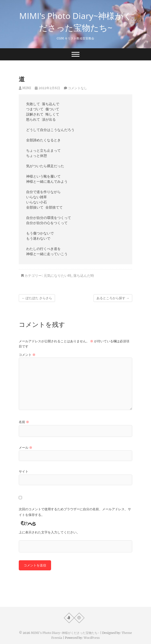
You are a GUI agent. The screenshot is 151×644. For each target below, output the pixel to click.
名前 (24, 422)
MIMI (25, 88)
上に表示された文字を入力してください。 (49, 532)
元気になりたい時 (57, 276)
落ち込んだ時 (84, 276)
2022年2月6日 (47, 88)
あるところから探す (113, 298)
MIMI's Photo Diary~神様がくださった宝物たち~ (76, 22)
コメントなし (77, 88)
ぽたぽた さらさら (37, 298)
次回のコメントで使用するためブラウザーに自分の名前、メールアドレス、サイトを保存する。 (75, 512)
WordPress (92, 638)
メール (26, 448)
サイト (24, 471)
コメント (27, 355)
